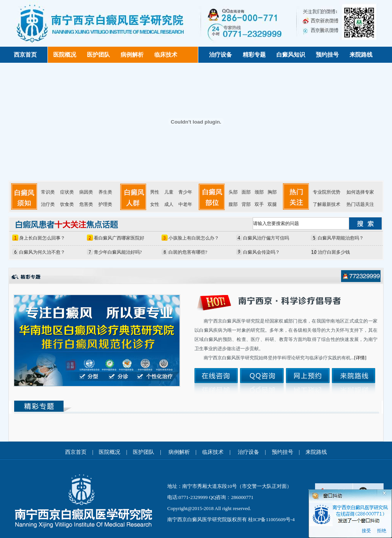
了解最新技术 (327, 204)
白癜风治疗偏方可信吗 (266, 238)
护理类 (105, 204)
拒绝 (382, 531)
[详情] (360, 358)
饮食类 (67, 204)
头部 (233, 192)
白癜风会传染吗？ (261, 252)
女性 (155, 204)
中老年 (185, 204)
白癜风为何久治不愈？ (42, 252)
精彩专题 (254, 55)
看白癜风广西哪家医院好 (119, 238)
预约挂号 (327, 55)
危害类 (86, 204)
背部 (246, 204)
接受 (366, 531)
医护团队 (98, 55)
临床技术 (166, 55)
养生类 (105, 192)
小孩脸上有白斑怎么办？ (194, 238)
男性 (155, 192)
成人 (169, 204)
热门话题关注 (360, 204)
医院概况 (65, 55)
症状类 (67, 192)
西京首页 (25, 55)
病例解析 (132, 55)
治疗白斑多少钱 (334, 252)
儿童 (169, 192)
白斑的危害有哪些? (188, 252)
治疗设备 (220, 55)
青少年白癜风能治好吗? (118, 252)
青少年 (185, 192)
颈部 (259, 192)
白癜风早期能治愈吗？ (341, 238)
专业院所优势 (327, 192)
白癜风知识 (291, 55)
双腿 (272, 204)
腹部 (233, 204)
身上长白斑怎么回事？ (42, 238)
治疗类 (48, 204)
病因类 (86, 192)
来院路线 (361, 55)
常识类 (48, 192)
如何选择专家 (360, 192)
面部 (246, 192)
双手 (259, 204)
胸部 (272, 192)
